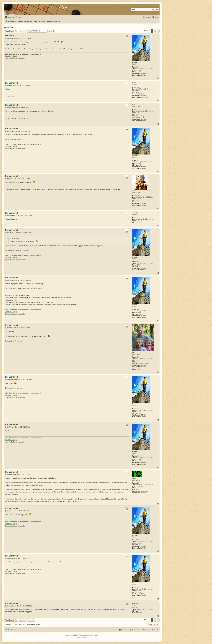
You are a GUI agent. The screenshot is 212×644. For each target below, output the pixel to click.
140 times (144, 75)
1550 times (144, 74)
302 (138, 109)
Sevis (134, 479)
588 (138, 195)
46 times (144, 205)
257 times (144, 365)
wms (134, 353)
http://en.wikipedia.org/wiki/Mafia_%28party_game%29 (64, 49)
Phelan (134, 62)
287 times (144, 367)
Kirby (134, 83)
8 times (143, 121)
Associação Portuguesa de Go (15, 58)
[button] (158, 31)
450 (138, 357)
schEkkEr (135, 213)
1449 (138, 67)
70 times (143, 119)
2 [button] (155, 31)
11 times (143, 493)
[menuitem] (18, 17)
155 (138, 483)
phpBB (75, 635)
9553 (138, 87)
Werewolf (9, 27)
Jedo (134, 191)
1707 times (145, 97)
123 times (144, 204)
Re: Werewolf (12, 83)
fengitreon (136, 603)
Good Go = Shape (11, 56)
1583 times (144, 96)
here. (27, 118)
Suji (133, 105)
